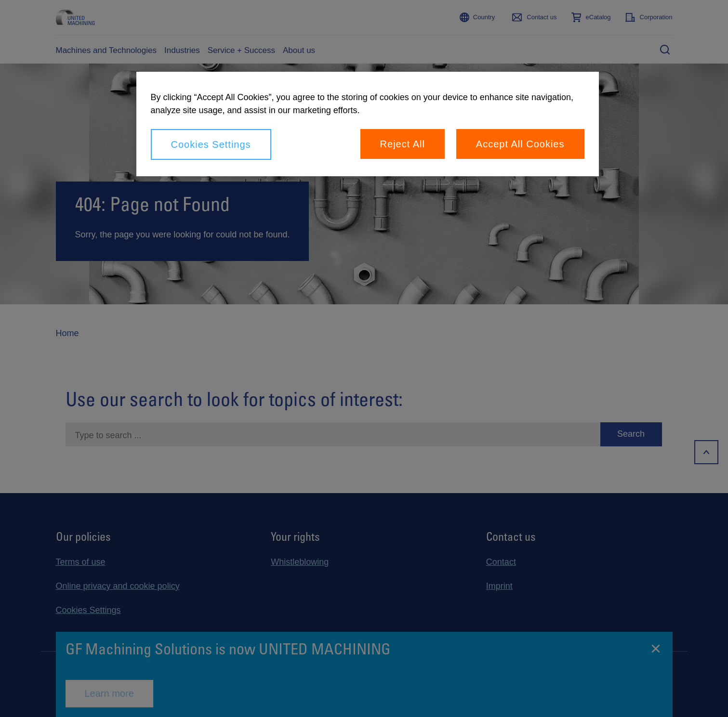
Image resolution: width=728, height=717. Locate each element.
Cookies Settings (211, 144)
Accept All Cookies (520, 144)
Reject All (403, 144)
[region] (368, 124)
